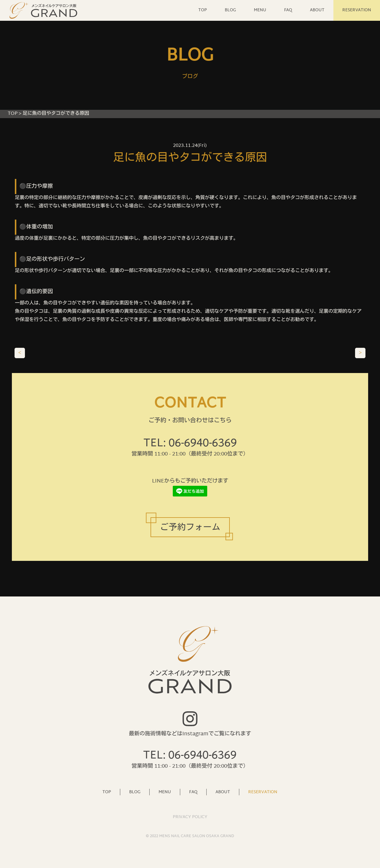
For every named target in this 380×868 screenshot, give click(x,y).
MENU (260, 10)
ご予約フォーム (190, 528)
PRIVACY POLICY (190, 817)
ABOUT (317, 10)
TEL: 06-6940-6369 (190, 444)
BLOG (230, 10)
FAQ (288, 10)
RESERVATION (357, 10)
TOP (203, 10)
